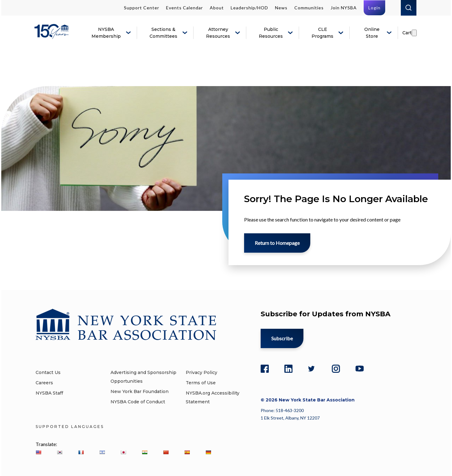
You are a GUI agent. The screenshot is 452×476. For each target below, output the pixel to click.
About (217, 8)
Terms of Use (201, 383)
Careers (44, 383)
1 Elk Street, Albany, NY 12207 (290, 418)
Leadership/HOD (249, 8)
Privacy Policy (201, 372)
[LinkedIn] (288, 368)
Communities (309, 8)
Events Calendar (184, 8)
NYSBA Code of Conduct (138, 402)
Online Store (372, 33)
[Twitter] (312, 368)
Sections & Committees (163, 33)
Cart (407, 33)
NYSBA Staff (49, 393)
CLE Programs (322, 33)
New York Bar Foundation (140, 391)
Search (409, 8)
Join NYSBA (344, 8)
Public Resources (271, 33)
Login (374, 8)
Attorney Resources (218, 33)
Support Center (142, 8)
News (281, 8)
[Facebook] (265, 368)
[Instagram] (336, 368)
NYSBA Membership (106, 33)
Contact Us (48, 372)
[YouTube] (360, 368)
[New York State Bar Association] (53, 36)
